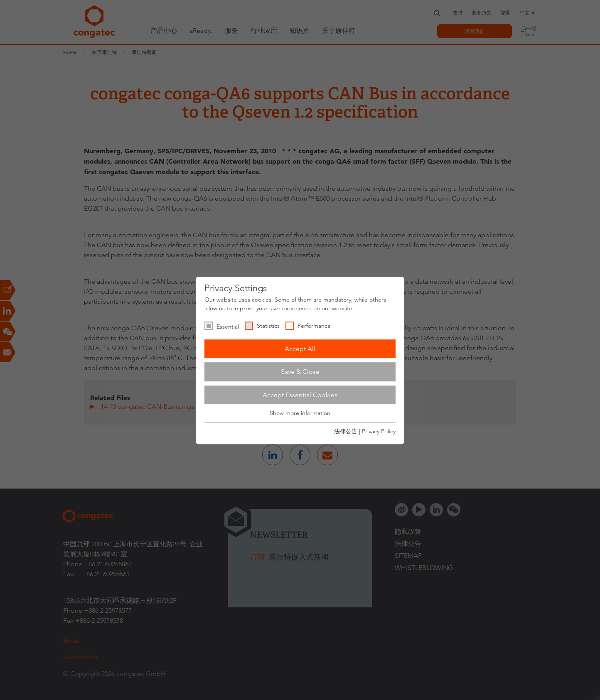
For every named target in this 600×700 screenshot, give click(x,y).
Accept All (300, 349)
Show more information (300, 413)
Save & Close (300, 372)
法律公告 (346, 431)
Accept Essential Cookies (300, 395)
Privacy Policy (379, 431)
